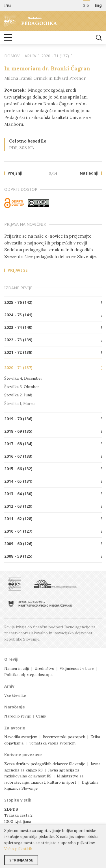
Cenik (41, 716)
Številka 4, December (23, 378)
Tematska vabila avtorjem (52, 743)
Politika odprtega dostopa (28, 675)
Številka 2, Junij (18, 395)
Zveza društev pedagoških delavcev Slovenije (45, 764)
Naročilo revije (18, 716)
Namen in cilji (17, 668)
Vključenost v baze (77, 668)
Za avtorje (15, 728)
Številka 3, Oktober (22, 387)
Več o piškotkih (18, 849)
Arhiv (32, 56)
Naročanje (15, 707)
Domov (13, 56)
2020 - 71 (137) (57, 56)
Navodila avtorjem (21, 737)
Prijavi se (18, 271)
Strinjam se (21, 860)
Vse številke (15, 695)
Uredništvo (44, 668)
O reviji (11, 659)
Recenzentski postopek (64, 737)
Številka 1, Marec (19, 403)
